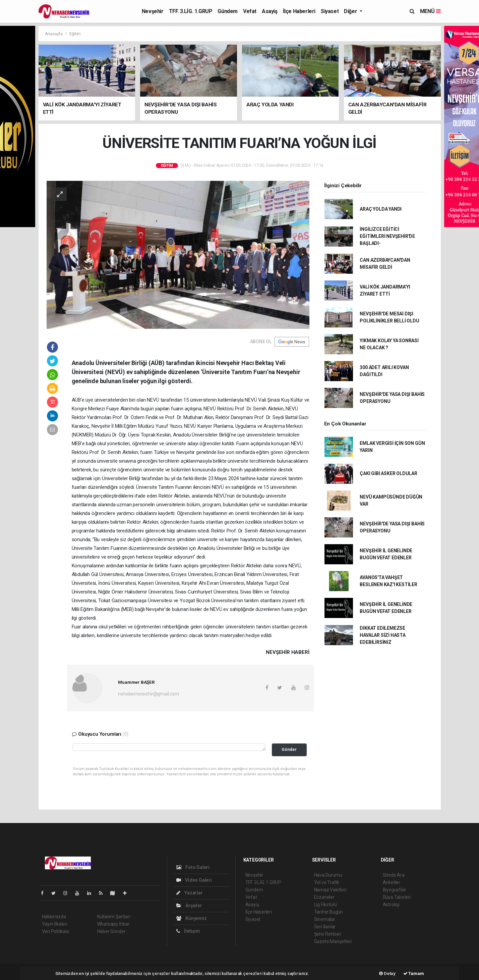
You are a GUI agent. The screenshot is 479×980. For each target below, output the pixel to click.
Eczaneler (324, 897)
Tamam (414, 973)
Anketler (392, 882)
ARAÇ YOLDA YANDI (381, 209)
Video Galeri (194, 880)
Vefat (250, 11)
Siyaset (330, 11)
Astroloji (391, 905)
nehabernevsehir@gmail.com (148, 694)
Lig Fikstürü (326, 905)
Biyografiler (395, 890)
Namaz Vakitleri (330, 890)
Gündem (228, 11)
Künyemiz (192, 918)
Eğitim (75, 34)
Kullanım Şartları (114, 917)
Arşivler (189, 906)
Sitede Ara (394, 875)
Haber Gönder (111, 931)
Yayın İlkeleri (55, 924)
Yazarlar (190, 893)
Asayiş (270, 11)
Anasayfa (54, 34)
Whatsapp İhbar (113, 924)
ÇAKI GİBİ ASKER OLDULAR (388, 473)
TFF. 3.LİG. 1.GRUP (191, 11)
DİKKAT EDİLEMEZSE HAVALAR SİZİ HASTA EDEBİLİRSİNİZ (383, 635)
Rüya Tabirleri (397, 897)
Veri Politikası (55, 931)
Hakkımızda (54, 917)
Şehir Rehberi (328, 934)
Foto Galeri (193, 867)
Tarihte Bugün (329, 912)
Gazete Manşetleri (333, 941)
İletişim (188, 931)
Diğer (351, 11)
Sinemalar (325, 919)
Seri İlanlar (325, 927)
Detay (387, 973)
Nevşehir (153, 11)
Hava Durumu (328, 875)
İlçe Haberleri (299, 11)
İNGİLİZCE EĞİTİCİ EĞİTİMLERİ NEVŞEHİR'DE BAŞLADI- (387, 236)
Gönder (289, 749)
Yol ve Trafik (327, 882)
